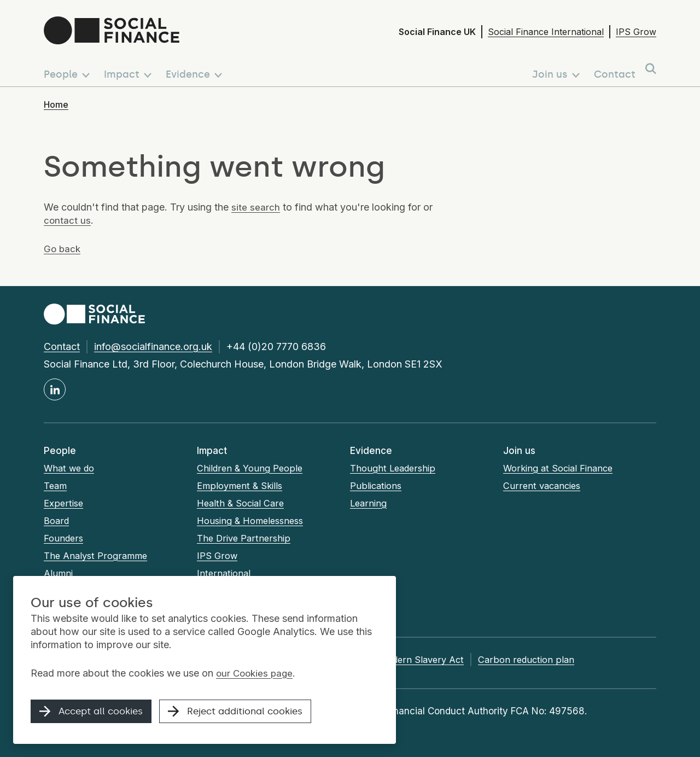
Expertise (64, 503)
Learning (369, 503)
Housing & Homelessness (253, 521)
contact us (68, 220)
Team (56, 486)
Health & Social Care (242, 503)
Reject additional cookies (249, 714)
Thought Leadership (394, 468)
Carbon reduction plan (546, 660)
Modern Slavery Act (439, 660)
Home (56, 104)
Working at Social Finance (560, 468)
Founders (64, 538)
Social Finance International (546, 32)
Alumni (59, 573)
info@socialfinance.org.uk (153, 347)
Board (56, 521)
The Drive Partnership (244, 538)
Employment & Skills (241, 486)
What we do (70, 468)
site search (256, 207)
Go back (63, 249)
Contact (62, 347)
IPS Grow (636, 32)
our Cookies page (256, 675)
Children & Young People (251, 468)
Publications (377, 486)
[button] (69, 69)
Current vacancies (544, 486)
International (224, 573)
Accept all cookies (95, 714)
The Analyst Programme (97, 556)
